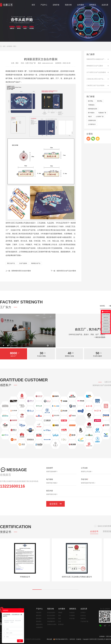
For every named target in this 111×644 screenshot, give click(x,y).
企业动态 (72, 613)
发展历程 (83, 618)
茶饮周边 (100, 101)
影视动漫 (61, 624)
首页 (4, 46)
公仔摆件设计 (92, 124)
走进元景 (84, 609)
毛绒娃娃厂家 (102, 113)
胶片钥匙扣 (91, 113)
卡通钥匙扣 (91, 105)
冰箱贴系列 (39, 627)
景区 (15, 46)
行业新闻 (72, 615)
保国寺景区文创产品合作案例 (66, 271)
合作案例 (9, 46)
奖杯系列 (39, 621)
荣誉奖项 (107, 531)
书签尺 (90, 117)
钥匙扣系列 (39, 624)
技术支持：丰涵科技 (75, 639)
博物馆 (60, 613)
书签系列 (39, 613)
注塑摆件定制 (92, 120)
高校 (60, 618)
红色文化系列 (51, 613)
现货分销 (51, 609)
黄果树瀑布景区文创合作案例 (21, 271)
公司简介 (83, 613)
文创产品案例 (23, 263)
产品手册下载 (84, 621)
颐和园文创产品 (36, 263)
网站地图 (49, 639)
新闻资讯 (73, 609)
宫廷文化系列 (51, 618)
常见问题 (72, 618)
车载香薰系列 (51, 621)
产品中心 (39, 609)
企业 (60, 621)
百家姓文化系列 (52, 624)
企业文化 (83, 615)
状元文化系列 (51, 615)
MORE (105, 306)
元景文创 (108, 636)
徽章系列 (39, 615)
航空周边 (91, 101)
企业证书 (94, 531)
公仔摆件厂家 (100, 117)
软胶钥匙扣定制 (92, 109)
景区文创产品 (11, 263)
